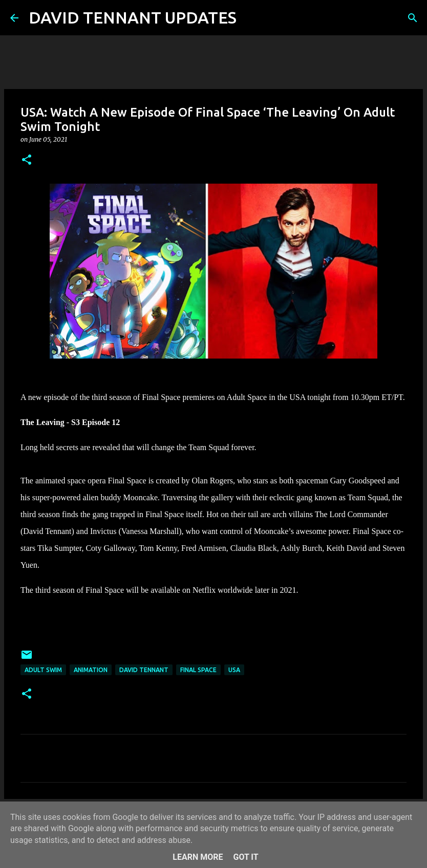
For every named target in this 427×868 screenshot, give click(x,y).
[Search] (251, 18)
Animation (91, 670)
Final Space (198, 670)
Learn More (198, 857)
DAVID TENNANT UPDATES (133, 17)
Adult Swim (43, 670)
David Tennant (144, 670)
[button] (27, 160)
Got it (245, 857)
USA (234, 670)
